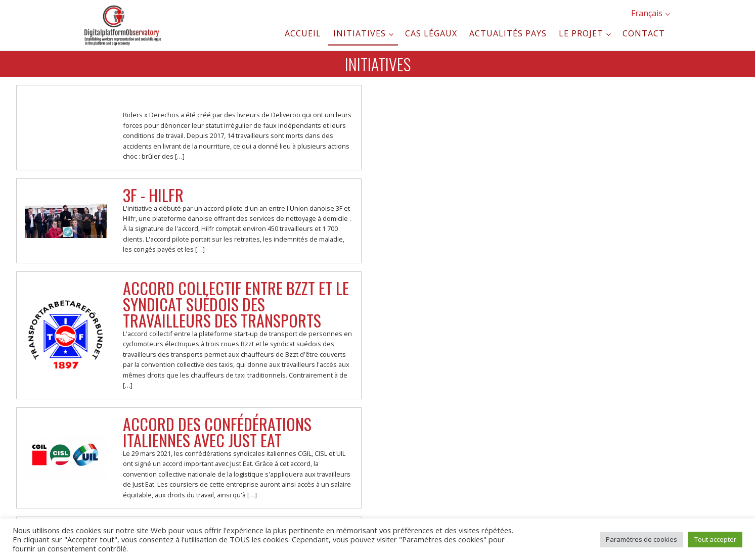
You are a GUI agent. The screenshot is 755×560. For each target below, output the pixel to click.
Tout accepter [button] (715, 539)
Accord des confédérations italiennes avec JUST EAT (217, 432)
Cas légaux (431, 33)
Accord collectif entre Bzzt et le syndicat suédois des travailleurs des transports (236, 304)
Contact (644, 33)
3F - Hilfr (153, 195)
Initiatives (360, 33)
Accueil (303, 33)
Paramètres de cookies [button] (641, 539)
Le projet (581, 33)
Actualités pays (508, 33)
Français (647, 13)
